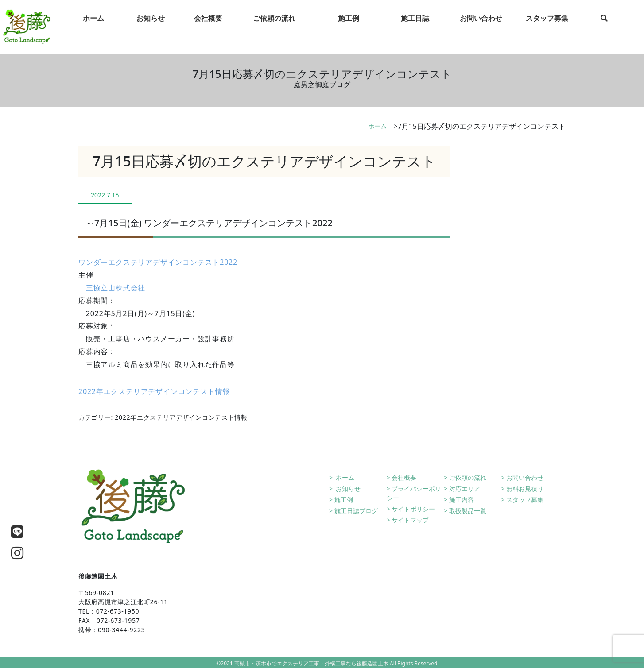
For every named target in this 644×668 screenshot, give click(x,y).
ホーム (377, 126)
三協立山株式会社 (116, 288)
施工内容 (462, 500)
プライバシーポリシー (414, 493)
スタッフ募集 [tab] (547, 27)
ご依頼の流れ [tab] (274, 27)
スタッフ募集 (525, 500)
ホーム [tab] (93, 27)
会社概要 (404, 477)
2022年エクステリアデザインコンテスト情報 (154, 391)
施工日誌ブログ (356, 511)
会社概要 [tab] (208, 27)
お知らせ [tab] (151, 27)
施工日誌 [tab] (415, 27)
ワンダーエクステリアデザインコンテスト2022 (158, 262)
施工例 (344, 500)
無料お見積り (525, 488)
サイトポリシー (413, 509)
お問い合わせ (525, 477)
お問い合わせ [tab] (481, 27)
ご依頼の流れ (468, 477)
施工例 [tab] (349, 27)
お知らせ (348, 488)
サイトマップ (410, 520)
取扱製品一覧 (468, 511)
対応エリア (465, 488)
